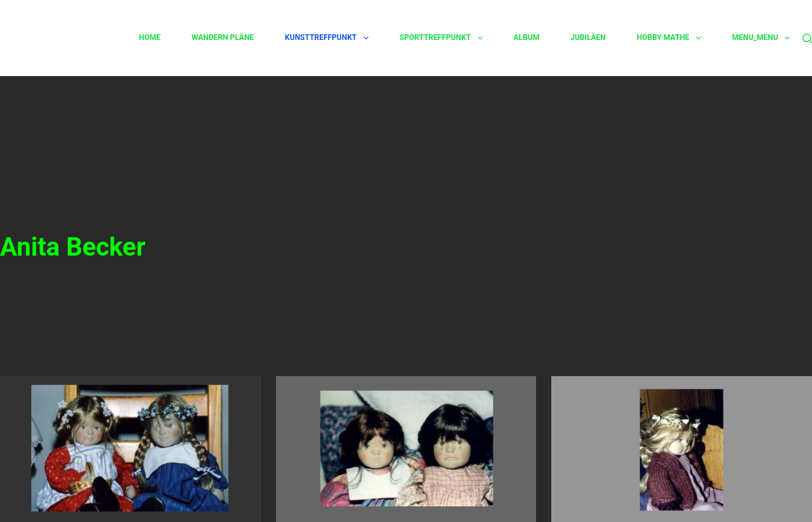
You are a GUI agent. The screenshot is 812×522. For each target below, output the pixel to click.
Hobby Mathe (669, 38)
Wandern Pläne (223, 37)
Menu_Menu (761, 38)
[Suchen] (807, 38)
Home (150, 37)
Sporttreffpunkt (441, 38)
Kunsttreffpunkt (327, 38)
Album (527, 37)
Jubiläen (588, 37)
